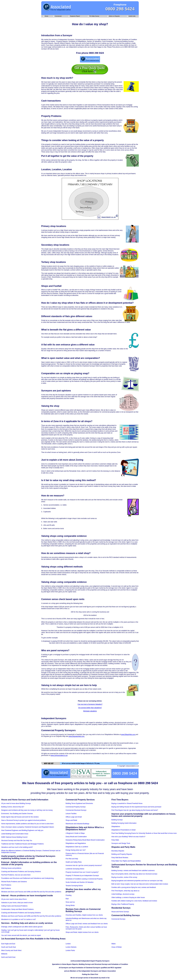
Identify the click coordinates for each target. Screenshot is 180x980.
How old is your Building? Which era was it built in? (128, 837)
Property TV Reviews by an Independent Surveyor (82, 876)
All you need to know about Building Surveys (16, 803)
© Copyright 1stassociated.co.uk (128, 766)
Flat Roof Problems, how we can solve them (16, 875)
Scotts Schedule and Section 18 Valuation (80, 882)
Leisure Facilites (71, 814)
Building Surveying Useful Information (124, 823)
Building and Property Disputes (122, 854)
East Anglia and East (8, 944)
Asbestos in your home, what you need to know (17, 903)
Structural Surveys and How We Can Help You (17, 840)
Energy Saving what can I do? (76, 850)
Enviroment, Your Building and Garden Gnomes (17, 814)
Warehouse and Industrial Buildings (77, 824)
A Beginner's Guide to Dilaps (75, 833)
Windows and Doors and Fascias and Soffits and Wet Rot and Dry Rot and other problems (31, 892)
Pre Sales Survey (93, 16)
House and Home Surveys (120, 912)
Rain (67, 899)
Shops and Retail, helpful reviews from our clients (82, 932)
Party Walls (115, 840)
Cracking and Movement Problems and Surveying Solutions (21, 872)
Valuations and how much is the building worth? (17, 847)
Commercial (57, 16)
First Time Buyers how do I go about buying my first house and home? (135, 810)
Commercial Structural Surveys (76, 810)
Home (46, 16)
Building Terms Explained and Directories (79, 803)
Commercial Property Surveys (76, 807)
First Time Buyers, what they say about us (125, 891)
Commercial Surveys (118, 919)
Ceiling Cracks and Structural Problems (14, 906)
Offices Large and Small (74, 817)
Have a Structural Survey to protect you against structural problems (24, 820)
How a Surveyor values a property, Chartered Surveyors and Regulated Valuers (28, 827)
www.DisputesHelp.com (77, 736)
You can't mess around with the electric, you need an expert (21, 935)
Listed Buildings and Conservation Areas (15, 834)
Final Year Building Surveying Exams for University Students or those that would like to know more (144, 833)
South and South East (9, 947)
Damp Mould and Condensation (76, 837)
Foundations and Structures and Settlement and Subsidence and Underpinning (27, 878)
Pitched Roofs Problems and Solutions (14, 882)
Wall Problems (6, 888)
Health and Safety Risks (74, 862)
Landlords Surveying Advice (75, 869)
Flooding (68, 895)
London (68, 944)
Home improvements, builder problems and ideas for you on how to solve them (27, 824)
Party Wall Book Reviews (120, 858)
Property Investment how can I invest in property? (82, 872)
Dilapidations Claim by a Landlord (77, 847)
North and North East (8, 957)
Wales (114, 944)
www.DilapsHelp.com (128, 735)
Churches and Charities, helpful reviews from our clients (84, 915)
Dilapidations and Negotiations (76, 843)
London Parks (70, 950)
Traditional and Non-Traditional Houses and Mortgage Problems (22, 844)
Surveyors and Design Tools (121, 843)
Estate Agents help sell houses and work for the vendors (20, 817)
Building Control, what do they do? (13, 807)
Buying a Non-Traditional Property (123, 904)
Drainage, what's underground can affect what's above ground (22, 927)
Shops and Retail (71, 820)
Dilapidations (116, 827)
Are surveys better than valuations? (90, 708)
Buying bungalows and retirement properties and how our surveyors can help (137, 881)
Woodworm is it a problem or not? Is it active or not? (19, 919)
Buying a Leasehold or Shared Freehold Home (127, 803)
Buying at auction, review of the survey (124, 877)
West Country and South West (11, 950)
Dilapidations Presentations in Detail (123, 830)
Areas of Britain (117, 947)
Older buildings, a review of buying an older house (128, 897)
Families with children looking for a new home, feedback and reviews (134, 901)
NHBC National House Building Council (14, 837)
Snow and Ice (70, 902)
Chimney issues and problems (11, 868)
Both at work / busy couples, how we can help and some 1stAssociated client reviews (140, 884)
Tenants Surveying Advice (74, 886)
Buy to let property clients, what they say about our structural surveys (134, 874)
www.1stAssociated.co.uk (59, 755)
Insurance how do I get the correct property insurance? (84, 865)
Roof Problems (6, 885)
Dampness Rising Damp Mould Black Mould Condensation (85, 840)
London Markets (71, 947)
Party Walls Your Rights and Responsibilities (126, 861)
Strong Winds (70, 905)
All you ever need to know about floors (14, 899)
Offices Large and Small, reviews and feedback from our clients (87, 924)
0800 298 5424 (120, 9)
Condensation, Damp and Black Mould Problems (17, 909)
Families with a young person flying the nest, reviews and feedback (134, 887)
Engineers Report (74, 16)
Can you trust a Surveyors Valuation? (90, 704)
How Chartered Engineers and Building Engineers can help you (22, 830)
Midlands (4, 954)
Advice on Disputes (113, 16)
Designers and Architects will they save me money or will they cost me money (27, 810)
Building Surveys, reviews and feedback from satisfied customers (133, 871)
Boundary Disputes (118, 851)
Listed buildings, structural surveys (123, 894)
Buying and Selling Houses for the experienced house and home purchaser (136, 807)
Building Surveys (117, 820)
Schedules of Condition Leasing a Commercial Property (84, 879)
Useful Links (131, 16)
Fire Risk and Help (72, 859)
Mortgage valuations (90, 711)
